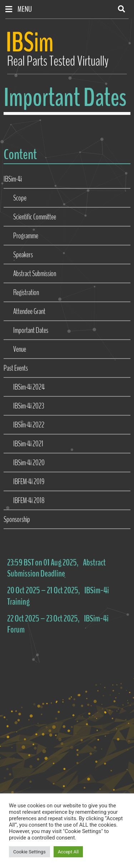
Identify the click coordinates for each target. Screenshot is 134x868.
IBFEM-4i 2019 (29, 482)
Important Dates (31, 330)
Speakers (23, 255)
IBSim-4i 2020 (29, 463)
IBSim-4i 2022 (29, 425)
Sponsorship (17, 519)
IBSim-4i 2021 (28, 444)
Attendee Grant (29, 311)
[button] (121, 9)
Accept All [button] (68, 852)
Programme (26, 236)
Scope (20, 198)
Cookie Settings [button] (29, 852)
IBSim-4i (13, 179)
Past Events (16, 368)
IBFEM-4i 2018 (29, 501)
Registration (26, 293)
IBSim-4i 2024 (29, 387)
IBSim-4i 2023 (29, 406)
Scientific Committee (35, 217)
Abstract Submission (35, 274)
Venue (20, 349)
